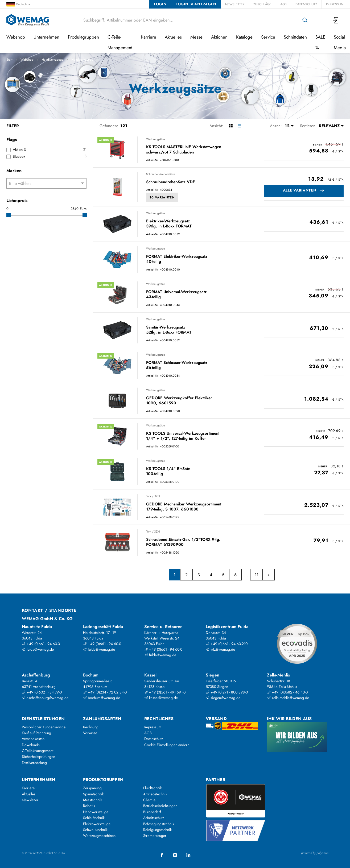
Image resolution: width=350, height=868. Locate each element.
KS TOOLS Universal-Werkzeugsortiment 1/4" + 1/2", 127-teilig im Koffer (183, 436)
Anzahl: (276, 126)
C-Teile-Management (120, 42)
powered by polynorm (315, 853)
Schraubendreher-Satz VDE (171, 182)
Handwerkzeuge (52, 60)
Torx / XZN (153, 496)
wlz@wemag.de (220, 649)
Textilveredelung (34, 763)
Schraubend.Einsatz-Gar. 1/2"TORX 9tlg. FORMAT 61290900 (183, 542)
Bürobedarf (152, 812)
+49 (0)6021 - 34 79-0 (42, 692)
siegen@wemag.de (223, 698)
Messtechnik (92, 800)
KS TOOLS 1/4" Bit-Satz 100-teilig (168, 472)
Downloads (31, 745)
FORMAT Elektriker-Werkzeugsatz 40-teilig (177, 259)
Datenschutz (306, 4)
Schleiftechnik (94, 818)
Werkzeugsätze (156, 139)
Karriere (149, 37)
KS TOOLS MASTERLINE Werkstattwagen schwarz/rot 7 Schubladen (184, 150)
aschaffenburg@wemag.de (45, 698)
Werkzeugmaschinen (99, 836)
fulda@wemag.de (38, 649)
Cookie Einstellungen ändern (167, 745)
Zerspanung (92, 788)
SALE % (320, 42)
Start (9, 60)
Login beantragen (196, 4)
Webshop (27, 60)
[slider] (9, 215)
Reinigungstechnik (157, 830)
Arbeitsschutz (154, 818)
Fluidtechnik (153, 788)
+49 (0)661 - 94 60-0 (41, 644)
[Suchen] (305, 20)
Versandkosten (33, 739)
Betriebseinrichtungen (160, 806)
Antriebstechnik (155, 794)
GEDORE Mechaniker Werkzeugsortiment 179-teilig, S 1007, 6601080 (184, 507)
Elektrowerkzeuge (97, 824)
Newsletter (235, 4)
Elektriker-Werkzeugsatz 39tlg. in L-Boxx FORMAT (169, 224)
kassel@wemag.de (161, 698)
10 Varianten (162, 197)
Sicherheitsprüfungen (38, 757)
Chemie (149, 800)
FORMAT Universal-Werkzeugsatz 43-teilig (176, 295)
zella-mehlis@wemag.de (288, 698)
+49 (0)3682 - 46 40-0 (287, 692)
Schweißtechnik (95, 830)
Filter (13, 126)
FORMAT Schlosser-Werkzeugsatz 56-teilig (177, 365)
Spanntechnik (93, 794)
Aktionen (219, 37)
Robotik (89, 806)
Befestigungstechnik (159, 824)
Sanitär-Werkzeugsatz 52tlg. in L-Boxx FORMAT (169, 330)
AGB (283, 4)
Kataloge (244, 37)
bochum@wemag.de (102, 698)
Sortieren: (308, 126)
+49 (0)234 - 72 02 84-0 (105, 692)
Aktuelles (173, 37)
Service (268, 37)
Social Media (340, 42)
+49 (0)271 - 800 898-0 (227, 692)
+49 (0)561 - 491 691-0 (165, 692)
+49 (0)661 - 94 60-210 (227, 644)
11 (257, 575)
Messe (196, 37)
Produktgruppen (83, 37)
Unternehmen (46, 37)
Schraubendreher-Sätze (161, 174)
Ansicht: (216, 126)
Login (160, 4)
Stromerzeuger (155, 836)
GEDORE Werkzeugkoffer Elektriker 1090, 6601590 (179, 401)
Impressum (335, 4)
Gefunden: (109, 126)
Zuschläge (262, 4)
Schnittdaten (295, 37)
